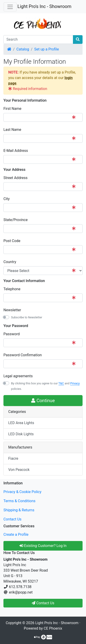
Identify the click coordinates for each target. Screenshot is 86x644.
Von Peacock (19, 470)
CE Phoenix (53, 628)
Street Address (15, 178)
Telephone (12, 289)
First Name (12, 109)
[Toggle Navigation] (10, 7)
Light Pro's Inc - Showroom (44, 6)
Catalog (23, 49)
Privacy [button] (75, 383)
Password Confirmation (23, 355)
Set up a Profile (46, 49)
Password (12, 334)
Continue (43, 401)
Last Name (12, 130)
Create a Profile (16, 534)
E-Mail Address (16, 151)
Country (10, 262)
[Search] (38, 40)
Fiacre (13, 458)
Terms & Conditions (19, 501)
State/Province (15, 220)
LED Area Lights (21, 423)
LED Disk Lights (21, 434)
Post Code (12, 241)
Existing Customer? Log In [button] (43, 546)
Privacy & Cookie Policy (22, 492)
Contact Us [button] (43, 603)
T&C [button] (61, 383)
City (7, 199)
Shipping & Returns (19, 510)
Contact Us (12, 519)
